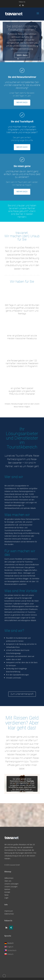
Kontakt (7, 892)
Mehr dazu (22, 57)
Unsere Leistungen (11, 884)
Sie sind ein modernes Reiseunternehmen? (22, 30)
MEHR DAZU (22, 102)
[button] (4, 976)
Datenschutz (9, 914)
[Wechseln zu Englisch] (11, 946)
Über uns (8, 881)
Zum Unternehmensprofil (22, 694)
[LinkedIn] (23, 6)
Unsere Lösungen (11, 887)
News (7, 895)
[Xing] (20, 6)
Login (6, 898)
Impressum (9, 911)
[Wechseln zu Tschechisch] (11, 950)
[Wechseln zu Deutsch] (11, 943)
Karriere (7, 889)
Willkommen (9, 878)
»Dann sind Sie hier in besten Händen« (23, 214)
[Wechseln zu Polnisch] (11, 954)
